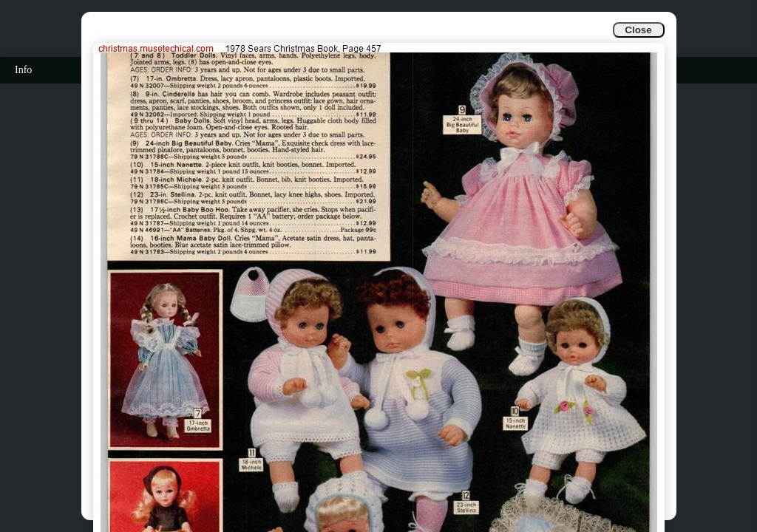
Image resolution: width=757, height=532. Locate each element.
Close (638, 30)
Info (23, 70)
